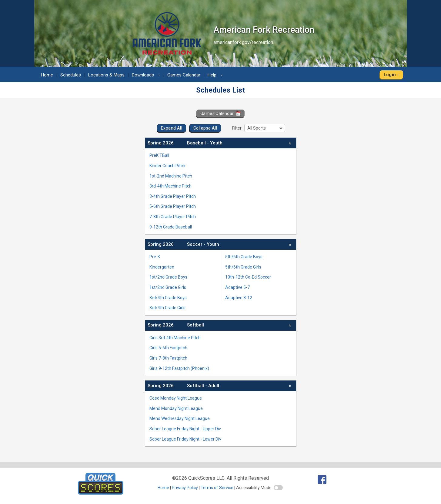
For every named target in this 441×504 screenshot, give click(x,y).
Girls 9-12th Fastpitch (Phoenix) (179, 368)
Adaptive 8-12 (239, 298)
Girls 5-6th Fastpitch (168, 348)
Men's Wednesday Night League (180, 418)
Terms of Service (217, 488)
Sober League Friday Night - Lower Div (185, 439)
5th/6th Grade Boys (244, 257)
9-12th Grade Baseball (171, 227)
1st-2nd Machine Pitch (171, 176)
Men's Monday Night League (176, 408)
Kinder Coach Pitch (167, 166)
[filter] (265, 128)
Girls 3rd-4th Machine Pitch (175, 338)
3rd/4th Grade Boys (168, 298)
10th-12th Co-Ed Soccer (248, 277)
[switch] (278, 488)
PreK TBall (159, 155)
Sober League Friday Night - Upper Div (185, 429)
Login (390, 75)
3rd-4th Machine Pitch (170, 186)
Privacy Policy (185, 488)
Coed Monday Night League (176, 398)
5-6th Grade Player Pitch (173, 206)
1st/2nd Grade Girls (168, 287)
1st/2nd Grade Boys (168, 277)
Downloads (147, 75)
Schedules (71, 75)
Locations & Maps (106, 75)
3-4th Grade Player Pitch (173, 196)
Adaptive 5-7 (237, 287)
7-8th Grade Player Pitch (173, 217)
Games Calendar (184, 75)
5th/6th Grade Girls (243, 267)
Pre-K (155, 257)
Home (47, 75)
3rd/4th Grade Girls (167, 308)
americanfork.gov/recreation (243, 42)
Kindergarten (162, 267)
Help (216, 75)
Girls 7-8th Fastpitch (168, 358)
